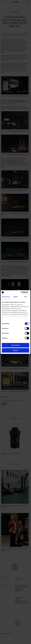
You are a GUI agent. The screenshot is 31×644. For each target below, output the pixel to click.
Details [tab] (16, 297)
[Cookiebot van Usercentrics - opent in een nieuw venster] (22, 292)
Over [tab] (25, 297)
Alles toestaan (15, 345)
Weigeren (15, 350)
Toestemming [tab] (6, 297)
